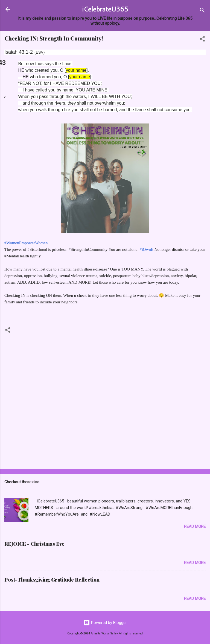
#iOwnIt (147, 249)
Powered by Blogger (105, 623)
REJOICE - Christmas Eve (34, 544)
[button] (202, 40)
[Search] (202, 11)
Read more (195, 527)
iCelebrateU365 (105, 9)
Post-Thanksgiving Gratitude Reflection (52, 580)
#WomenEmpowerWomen (26, 243)
